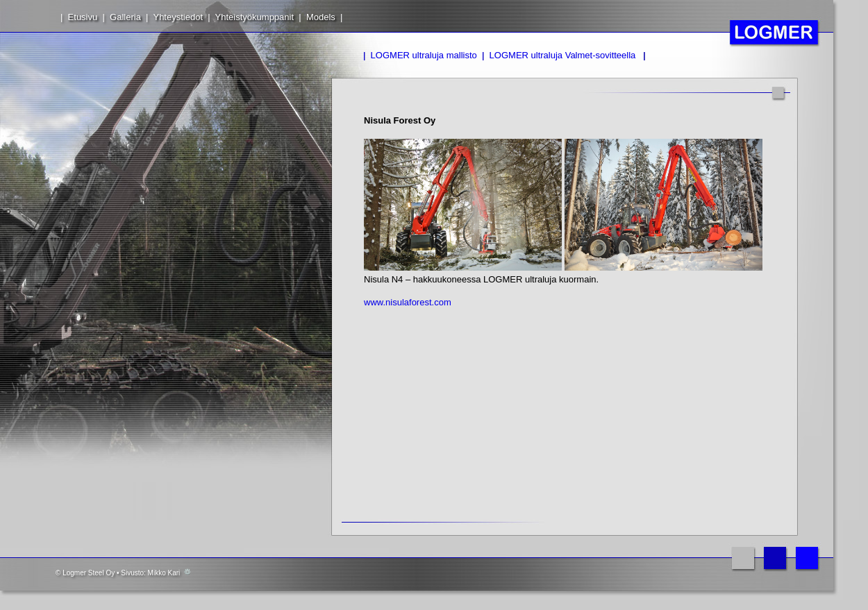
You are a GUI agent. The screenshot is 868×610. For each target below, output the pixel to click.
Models (321, 17)
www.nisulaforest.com (408, 302)
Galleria (125, 17)
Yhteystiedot (178, 17)
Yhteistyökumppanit (254, 17)
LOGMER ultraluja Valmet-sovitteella (563, 55)
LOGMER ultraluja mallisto (424, 55)
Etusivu (83, 17)
